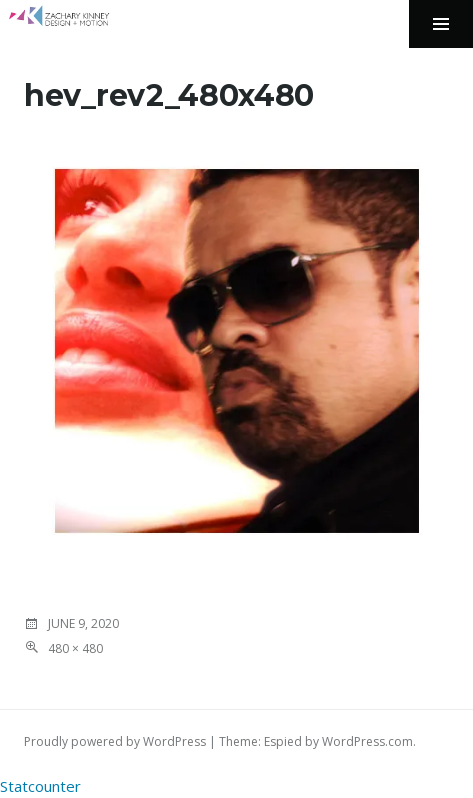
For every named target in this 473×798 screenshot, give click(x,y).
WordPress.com (367, 741)
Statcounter (40, 786)
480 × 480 (75, 648)
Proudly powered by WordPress (115, 741)
